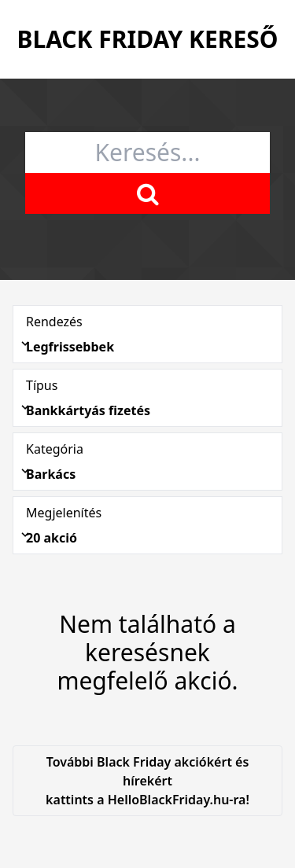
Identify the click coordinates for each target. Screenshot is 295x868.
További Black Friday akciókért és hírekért (147, 781)
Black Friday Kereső (147, 39)
